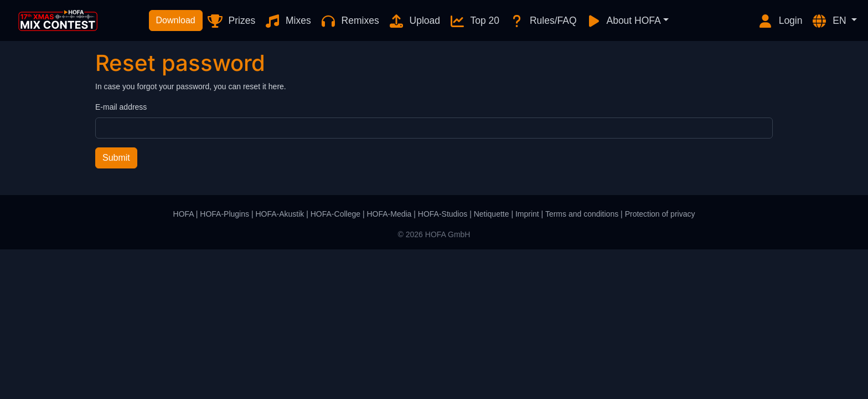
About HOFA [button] (623, 21)
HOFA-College (335, 214)
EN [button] (830, 21)
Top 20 (474, 21)
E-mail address (121, 107)
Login (780, 21)
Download (176, 20)
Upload (414, 21)
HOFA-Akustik (280, 214)
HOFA (184, 214)
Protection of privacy (660, 214)
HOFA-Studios (443, 214)
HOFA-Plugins (224, 214)
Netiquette (492, 214)
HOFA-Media (389, 214)
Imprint (527, 214)
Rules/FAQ (542, 21)
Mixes (288, 21)
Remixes (350, 21)
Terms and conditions (582, 214)
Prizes (231, 21)
